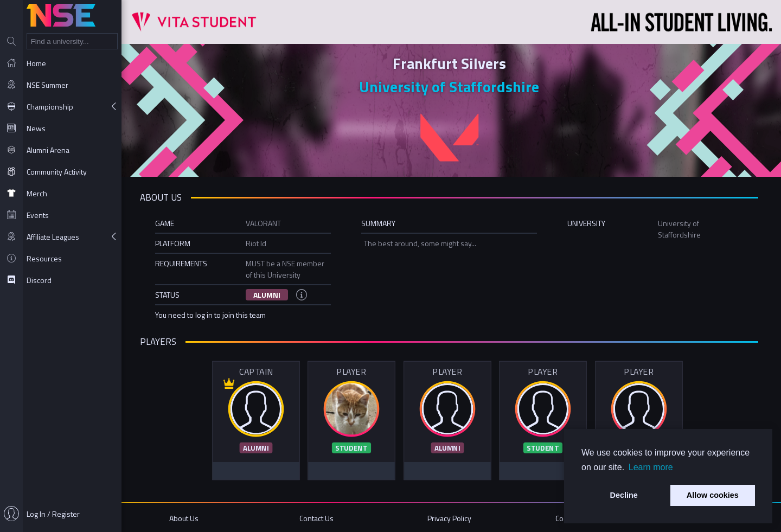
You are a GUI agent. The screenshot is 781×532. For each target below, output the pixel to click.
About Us (188, 517)
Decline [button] (624, 495)
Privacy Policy (452, 517)
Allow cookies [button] (713, 495)
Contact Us (319, 517)
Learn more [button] (651, 467)
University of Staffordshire (451, 86)
